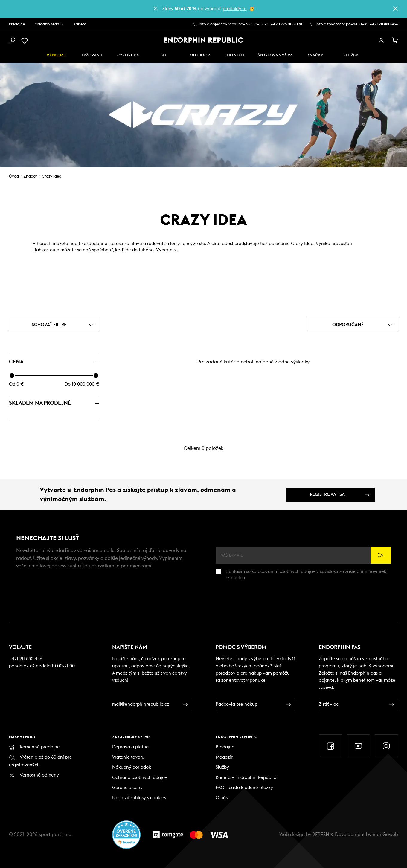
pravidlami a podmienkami (121, 566)
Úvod (14, 176)
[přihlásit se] (381, 41)
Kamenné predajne (40, 747)
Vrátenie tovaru (128, 757)
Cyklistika (128, 55)
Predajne (17, 24)
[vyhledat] (12, 41)
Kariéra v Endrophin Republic (246, 778)
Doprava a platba (130, 747)
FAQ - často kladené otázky (244, 788)
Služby (222, 767)
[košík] (395, 41)
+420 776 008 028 (286, 24)
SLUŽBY (351, 55)
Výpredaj (56, 55)
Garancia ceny (127, 788)
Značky (315, 55)
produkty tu (235, 9)
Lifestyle (236, 55)
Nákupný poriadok (132, 767)
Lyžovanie (92, 55)
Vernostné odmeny (39, 775)
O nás (222, 798)
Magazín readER (49, 24)
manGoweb (385, 835)
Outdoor (200, 55)
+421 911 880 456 (384, 24)
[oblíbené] (26, 41)
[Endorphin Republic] (203, 40)
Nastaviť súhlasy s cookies (139, 798)
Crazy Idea (52, 176)
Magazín (225, 757)
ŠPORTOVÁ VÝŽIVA (275, 55)
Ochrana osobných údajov (140, 778)
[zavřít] (395, 9)
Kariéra (80, 24)
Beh (164, 55)
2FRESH (321, 835)
